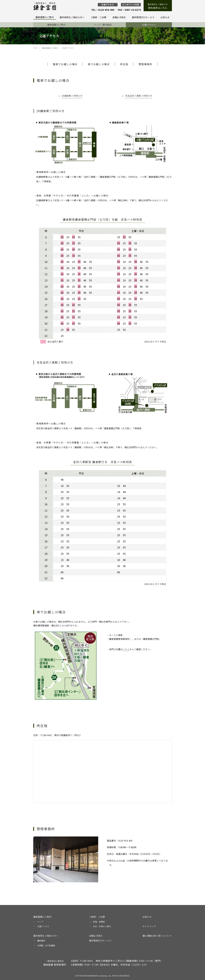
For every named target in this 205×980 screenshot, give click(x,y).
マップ (40, 922)
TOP (35, 48)
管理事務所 (145, 64)
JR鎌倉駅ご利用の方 (72, 96)
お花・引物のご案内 (102, 926)
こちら (126, 649)
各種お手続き (96, 936)
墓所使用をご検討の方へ (46, 936)
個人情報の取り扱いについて (157, 936)
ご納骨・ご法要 (97, 917)
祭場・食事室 (99, 922)
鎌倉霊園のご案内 (50, 48)
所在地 (124, 64)
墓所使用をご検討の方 (158, 6)
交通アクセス (108, 5)
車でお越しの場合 (99, 64)
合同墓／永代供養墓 (46, 945)
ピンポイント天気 (131, 5)
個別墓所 (41, 941)
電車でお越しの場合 (65, 64)
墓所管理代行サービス (100, 941)
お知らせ (147, 917)
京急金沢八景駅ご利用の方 (139, 96)
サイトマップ (149, 926)
